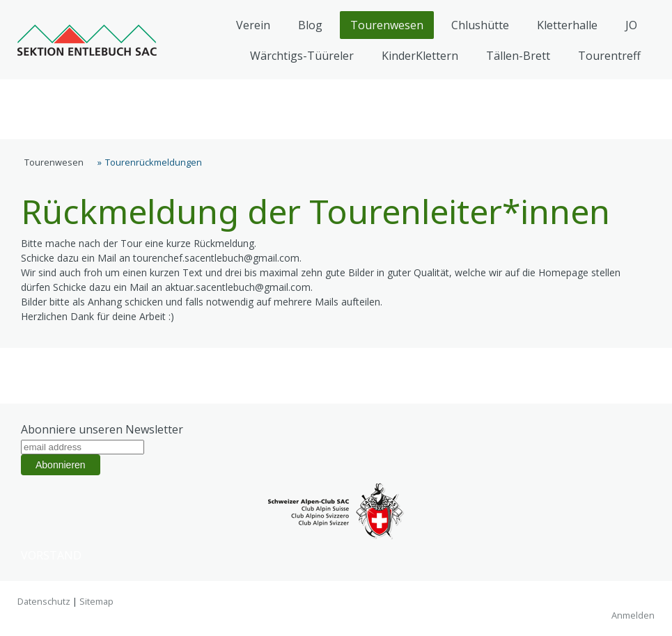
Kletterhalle (567, 25)
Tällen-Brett (518, 56)
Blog (310, 25)
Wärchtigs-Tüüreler (302, 56)
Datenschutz (44, 601)
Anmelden (633, 615)
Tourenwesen (387, 25)
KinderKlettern (420, 56)
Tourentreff (609, 56)
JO (631, 25)
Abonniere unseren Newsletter (102, 429)
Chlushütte (480, 25)
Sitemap (96, 601)
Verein (253, 25)
